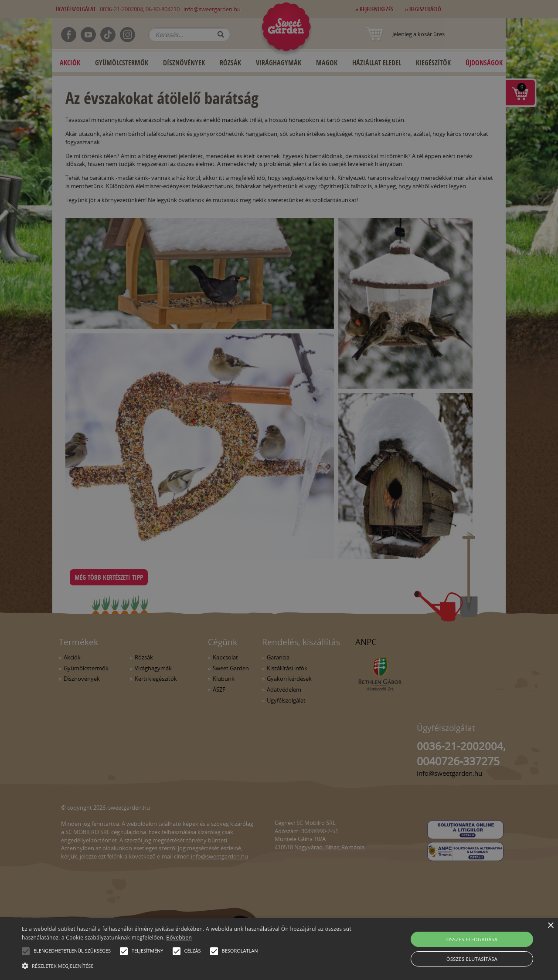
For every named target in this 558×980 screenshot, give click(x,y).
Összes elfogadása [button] (472, 939)
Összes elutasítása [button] (472, 959)
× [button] (550, 926)
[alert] (279, 490)
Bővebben (179, 938)
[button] (26, 951)
